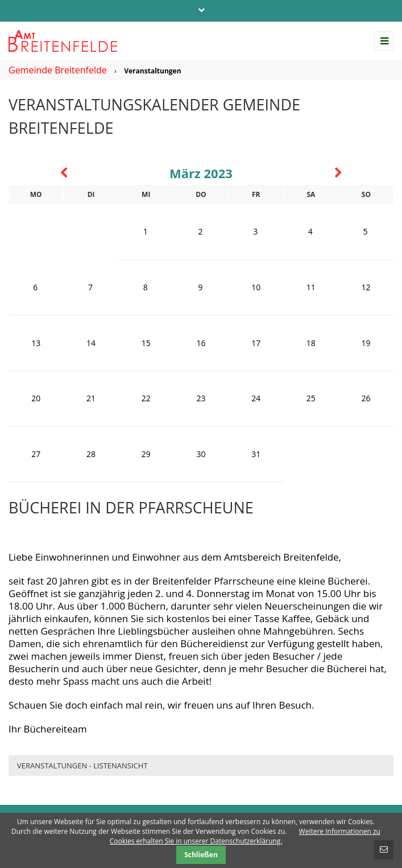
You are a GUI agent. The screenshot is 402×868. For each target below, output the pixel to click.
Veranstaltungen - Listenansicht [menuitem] (82, 766)
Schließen (201, 855)
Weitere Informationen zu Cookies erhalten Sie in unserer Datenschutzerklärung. (245, 836)
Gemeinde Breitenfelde (58, 70)
